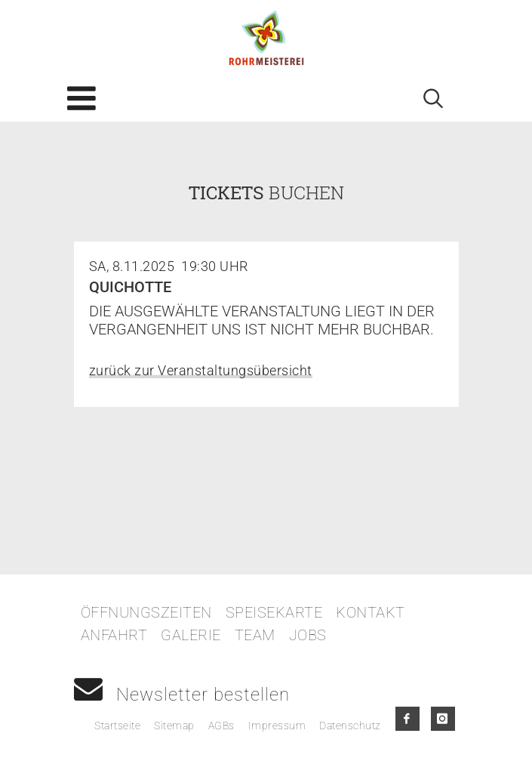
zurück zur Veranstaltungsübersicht (201, 370)
